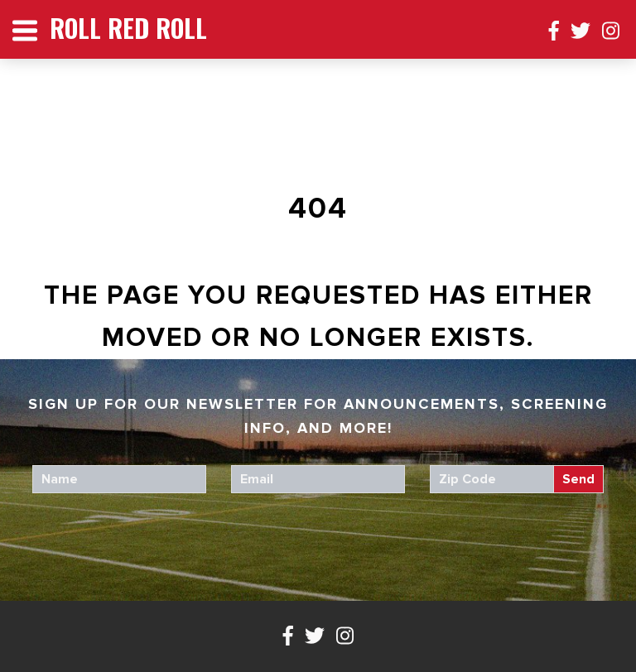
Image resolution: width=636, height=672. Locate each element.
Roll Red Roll (128, 28)
